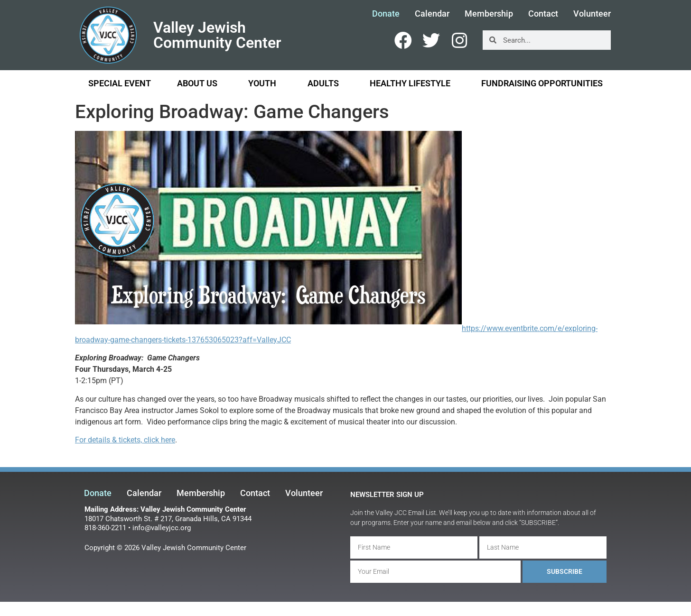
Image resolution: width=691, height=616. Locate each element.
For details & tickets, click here (125, 440)
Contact (543, 14)
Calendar (432, 14)
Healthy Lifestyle (412, 83)
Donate (386, 14)
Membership (489, 14)
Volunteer (592, 14)
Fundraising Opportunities (542, 83)
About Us (200, 83)
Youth (265, 83)
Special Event (120, 83)
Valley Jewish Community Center (217, 35)
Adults (326, 83)
